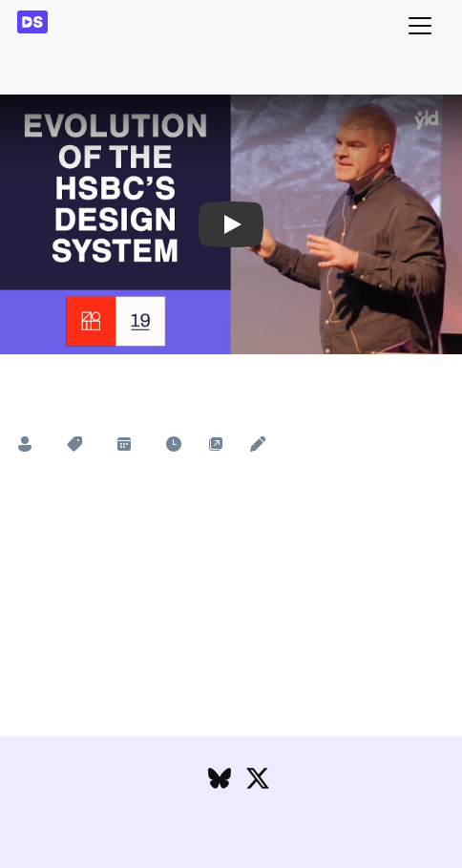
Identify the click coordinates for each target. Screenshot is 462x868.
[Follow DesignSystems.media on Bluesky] (220, 783)
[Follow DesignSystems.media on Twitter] (258, 783)
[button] (231, 224)
